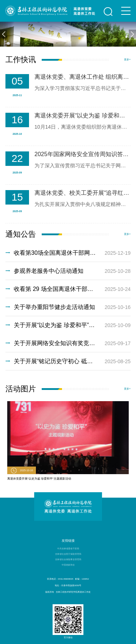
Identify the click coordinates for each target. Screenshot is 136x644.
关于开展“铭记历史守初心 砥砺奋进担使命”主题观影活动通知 (68, 361)
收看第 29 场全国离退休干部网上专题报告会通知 (68, 289)
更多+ (127, 59)
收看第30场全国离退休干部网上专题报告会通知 (68, 253)
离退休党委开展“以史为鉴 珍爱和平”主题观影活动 (39, 479)
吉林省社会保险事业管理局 (68, 559)
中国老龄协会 (68, 565)
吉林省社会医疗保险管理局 (68, 554)
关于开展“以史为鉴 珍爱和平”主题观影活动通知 (68, 325)
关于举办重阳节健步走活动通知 (68, 307)
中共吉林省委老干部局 (68, 549)
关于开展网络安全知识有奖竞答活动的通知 (68, 343)
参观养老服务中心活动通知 (68, 271)
